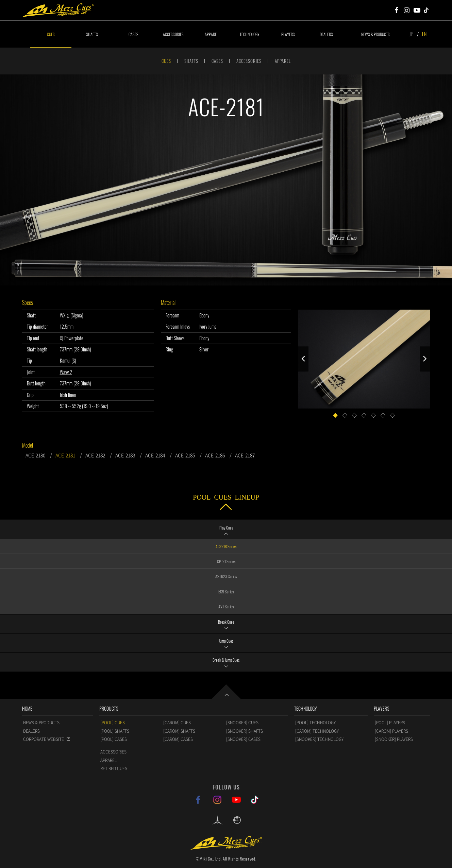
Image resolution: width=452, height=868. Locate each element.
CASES (133, 34)
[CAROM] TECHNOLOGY (317, 731)
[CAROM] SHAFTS (179, 731)
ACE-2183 (125, 455)
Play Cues (226, 528)
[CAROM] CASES (178, 739)
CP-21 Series (226, 561)
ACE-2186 (215, 455)
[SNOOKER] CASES (243, 739)
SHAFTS (92, 34)
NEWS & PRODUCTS (375, 34)
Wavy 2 (66, 372)
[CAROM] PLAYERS (391, 731)
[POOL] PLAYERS (390, 723)
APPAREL (212, 34)
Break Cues (226, 622)
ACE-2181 (65, 455)
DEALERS (326, 34)
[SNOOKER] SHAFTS (245, 731)
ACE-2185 (185, 455)
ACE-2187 (245, 455)
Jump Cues (226, 641)
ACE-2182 (95, 455)
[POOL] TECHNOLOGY (315, 723)
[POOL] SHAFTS (115, 731)
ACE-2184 (155, 455)
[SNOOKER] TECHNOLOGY (319, 739)
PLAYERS (288, 34)
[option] (226, 180)
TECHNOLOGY (250, 34)
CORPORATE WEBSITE (44, 739)
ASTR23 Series (226, 576)
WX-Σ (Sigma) (72, 315)
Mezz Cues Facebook (397, 10)
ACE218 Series (226, 546)
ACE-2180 (35, 455)
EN (424, 34)
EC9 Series (226, 592)
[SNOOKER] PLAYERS (394, 739)
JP (411, 34)
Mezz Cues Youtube (417, 10)
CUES (51, 34)
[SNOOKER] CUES (242, 723)
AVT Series (226, 606)
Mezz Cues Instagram (407, 10)
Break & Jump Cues (226, 660)
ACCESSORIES (173, 34)
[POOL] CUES (113, 723)
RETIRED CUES (114, 768)
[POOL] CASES (114, 739)
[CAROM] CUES (177, 723)
